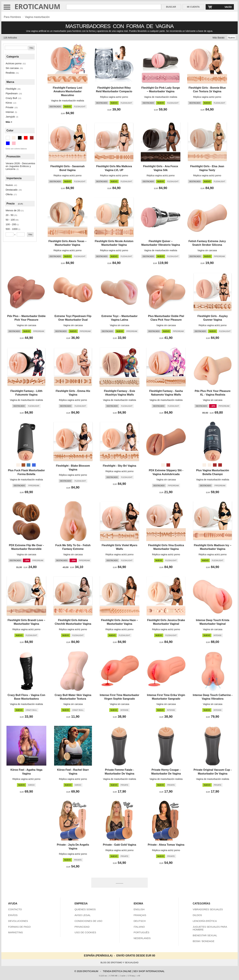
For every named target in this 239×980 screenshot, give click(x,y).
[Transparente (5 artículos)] (8, 138)
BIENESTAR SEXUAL (205, 935)
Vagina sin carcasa (207, 250)
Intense (10, 112)
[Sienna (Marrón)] (23, 465)
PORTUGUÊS (141, 932)
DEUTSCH (140, 921)
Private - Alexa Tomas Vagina (166, 845)
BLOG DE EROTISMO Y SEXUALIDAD (120, 963)
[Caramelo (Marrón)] (168, 465)
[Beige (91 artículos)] (14, 138)
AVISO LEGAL (83, 915)
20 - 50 (10, 215)
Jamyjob (10, 117)
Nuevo (232, 38)
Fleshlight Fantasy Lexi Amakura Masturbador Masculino (67, 91)
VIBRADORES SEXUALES (208, 909)
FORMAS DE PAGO (19, 927)
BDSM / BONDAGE (204, 941)
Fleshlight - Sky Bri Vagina (120, 466)
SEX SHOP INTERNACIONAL (149, 971)
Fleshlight (11, 89)
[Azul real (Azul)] (34, 465)
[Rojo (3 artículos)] (26, 138)
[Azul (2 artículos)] (8, 143)
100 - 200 (11, 224)
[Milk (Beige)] (210, 465)
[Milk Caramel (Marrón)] (220, 465)
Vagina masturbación (37, 17)
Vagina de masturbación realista (67, 101)
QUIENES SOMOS (85, 909)
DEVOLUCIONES (18, 921)
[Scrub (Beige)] (204, 465)
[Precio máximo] (21, 234)
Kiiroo (9, 103)
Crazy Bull (11, 98)
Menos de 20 (13, 210)
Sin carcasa (12, 68)
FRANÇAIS (140, 915)
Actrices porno (14, 63)
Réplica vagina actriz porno (114, 97)
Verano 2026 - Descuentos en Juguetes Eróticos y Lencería (20, 166)
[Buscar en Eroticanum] (114, 7)
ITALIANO (139, 927)
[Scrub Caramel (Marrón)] (215, 465)
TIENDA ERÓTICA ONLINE (117, 971)
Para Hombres (12, 17)
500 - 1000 (12, 229)
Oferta (9, 194)
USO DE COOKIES (85, 932)
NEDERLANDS (142, 938)
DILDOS (197, 915)
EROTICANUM (37, 6)
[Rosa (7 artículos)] (14, 143)
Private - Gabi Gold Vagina (119, 845)
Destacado (12, 190)
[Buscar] (16, 48)
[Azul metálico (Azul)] (29, 465)
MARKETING (16, 932)
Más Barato (219, 38)
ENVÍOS (13, 915)
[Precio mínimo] (10, 234)
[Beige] (18, 465)
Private (10, 107)
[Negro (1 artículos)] (20, 138)
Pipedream (12, 93)
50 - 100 (10, 220)
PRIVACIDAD (82, 927)
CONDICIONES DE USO (88, 921)
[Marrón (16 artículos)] (32, 138)
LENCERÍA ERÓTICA (205, 921)
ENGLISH (139, 909)
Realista (10, 73)
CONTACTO (15, 909)
